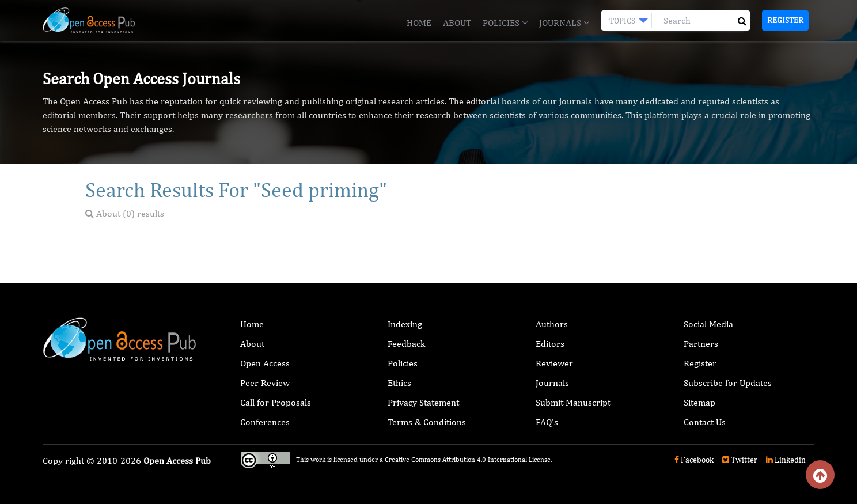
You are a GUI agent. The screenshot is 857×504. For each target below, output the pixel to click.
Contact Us (705, 422)
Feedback (406, 344)
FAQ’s (547, 422)
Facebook (694, 460)
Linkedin (786, 460)
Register (785, 20)
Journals (564, 23)
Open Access (265, 363)
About (457, 23)
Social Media (708, 324)
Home (419, 23)
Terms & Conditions (427, 422)
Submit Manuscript (573, 402)
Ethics (399, 383)
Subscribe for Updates (728, 383)
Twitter (740, 460)
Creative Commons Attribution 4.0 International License (468, 460)
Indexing (405, 324)
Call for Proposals (276, 402)
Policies (505, 23)
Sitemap (699, 402)
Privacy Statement (423, 402)
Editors (550, 344)
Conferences (265, 422)
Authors (552, 324)
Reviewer (554, 363)
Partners (701, 344)
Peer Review (265, 383)
